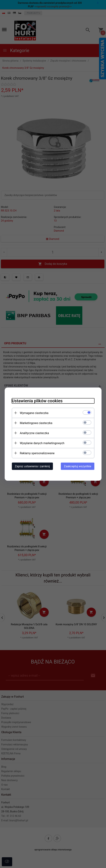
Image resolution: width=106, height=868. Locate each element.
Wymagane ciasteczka (34, 413)
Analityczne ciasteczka (34, 433)
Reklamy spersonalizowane (37, 453)
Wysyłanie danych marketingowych (42, 443)
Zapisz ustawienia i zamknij (32, 466)
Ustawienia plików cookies (37, 401)
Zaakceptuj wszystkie (77, 466)
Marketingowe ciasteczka (36, 423)
